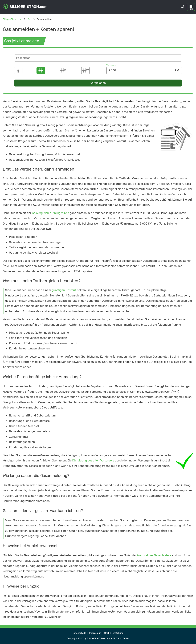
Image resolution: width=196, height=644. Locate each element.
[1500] (18, 71)
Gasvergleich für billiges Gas (50, 213)
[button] (98, 58)
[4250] (85, 71)
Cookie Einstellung (114, 633)
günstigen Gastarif (64, 290)
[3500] (63, 71)
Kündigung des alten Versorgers (93, 461)
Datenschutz (79, 633)
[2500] (41, 71)
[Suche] (98, 58)
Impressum (95, 633)
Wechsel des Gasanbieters (154, 555)
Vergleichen (98, 83)
